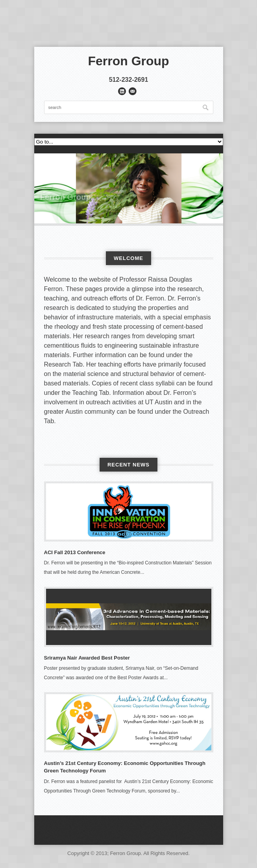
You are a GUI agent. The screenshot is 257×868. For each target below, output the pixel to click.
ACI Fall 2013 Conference (75, 552)
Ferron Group (128, 61)
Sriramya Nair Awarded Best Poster (87, 658)
